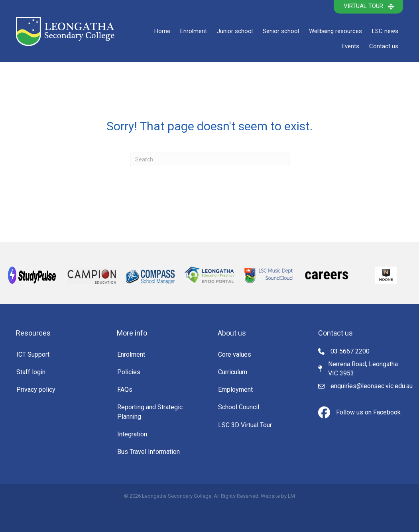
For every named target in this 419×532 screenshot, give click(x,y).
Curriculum (233, 372)
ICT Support (33, 354)
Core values (235, 354)
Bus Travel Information (149, 452)
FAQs (125, 390)
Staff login (31, 372)
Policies (129, 372)
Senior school (281, 31)
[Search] (210, 159)
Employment (235, 390)
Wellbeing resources (335, 31)
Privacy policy (36, 390)
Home (162, 31)
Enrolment (194, 31)
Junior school (235, 31)
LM (291, 496)
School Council (239, 407)
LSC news (385, 31)
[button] (368, 7)
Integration (132, 434)
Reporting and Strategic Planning (150, 412)
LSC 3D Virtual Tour (245, 425)
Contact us (384, 46)
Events (350, 46)
